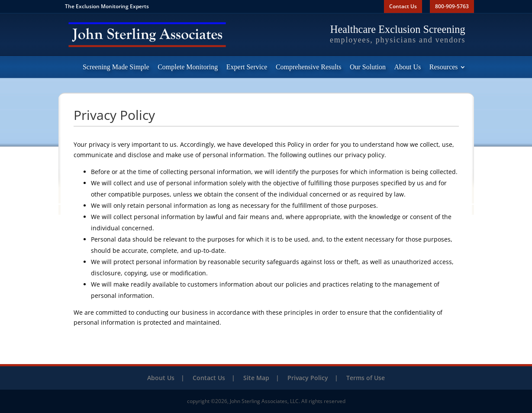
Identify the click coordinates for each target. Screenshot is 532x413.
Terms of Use (366, 378)
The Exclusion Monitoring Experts (107, 6)
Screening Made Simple (116, 67)
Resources (444, 67)
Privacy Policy (308, 378)
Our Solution (368, 67)
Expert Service (247, 67)
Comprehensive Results (309, 67)
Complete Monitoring (188, 67)
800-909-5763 (452, 6)
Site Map (256, 378)
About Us (408, 67)
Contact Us (403, 6)
